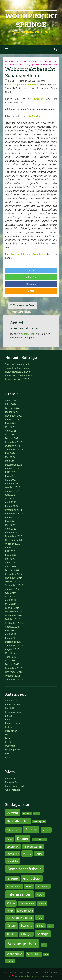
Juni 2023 (10, 476)
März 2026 (11, 404)
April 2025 (11, 431)
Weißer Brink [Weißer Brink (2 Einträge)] (34, 954)
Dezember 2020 (14, 536)
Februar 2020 (12, 570)
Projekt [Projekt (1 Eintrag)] (50, 926)
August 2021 (12, 517)
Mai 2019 (10, 596)
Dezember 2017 (14, 642)
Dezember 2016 (14, 668)
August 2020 (12, 547)
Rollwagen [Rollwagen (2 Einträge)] (26, 934)
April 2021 (11, 529)
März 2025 (11, 434)
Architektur (11, 701)
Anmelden (11, 778)
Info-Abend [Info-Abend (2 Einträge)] (43, 886)
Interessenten (12, 723)
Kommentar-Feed (14, 786)
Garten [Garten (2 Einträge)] (39, 854)
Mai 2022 (10, 498)
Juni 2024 (10, 453)
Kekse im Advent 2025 (17, 379)
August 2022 (12, 491)
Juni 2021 (10, 521)
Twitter (31, 270)
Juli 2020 (10, 551)
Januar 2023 (12, 483)
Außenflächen (12, 704)
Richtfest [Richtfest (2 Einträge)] (11, 934)
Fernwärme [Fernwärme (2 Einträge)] (13, 854)
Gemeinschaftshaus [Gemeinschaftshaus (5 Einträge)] (24, 869)
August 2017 (12, 649)
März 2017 (11, 661)
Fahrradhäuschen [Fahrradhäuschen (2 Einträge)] (33, 847)
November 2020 (14, 540)
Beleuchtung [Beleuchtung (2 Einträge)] (14, 830)
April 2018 (11, 634)
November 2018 (14, 615)
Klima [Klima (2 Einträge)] (10, 911)
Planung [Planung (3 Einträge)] (27, 926)
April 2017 (11, 657)
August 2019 (12, 589)
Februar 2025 (12, 438)
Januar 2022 (12, 506)
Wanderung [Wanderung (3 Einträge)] (15, 954)
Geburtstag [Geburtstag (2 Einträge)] (13, 861)
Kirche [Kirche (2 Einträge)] (42, 903)
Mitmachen (22, 61)
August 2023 (12, 468)
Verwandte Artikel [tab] (21, 312)
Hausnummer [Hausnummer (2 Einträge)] (14, 886)
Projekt (9, 738)
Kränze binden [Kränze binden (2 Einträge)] (25, 911)
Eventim (39, 99)
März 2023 (11, 480)
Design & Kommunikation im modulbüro (35, 976)
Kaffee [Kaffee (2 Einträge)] (40, 895)
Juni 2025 (10, 423)
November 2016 (14, 672)
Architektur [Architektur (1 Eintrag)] (27, 813)
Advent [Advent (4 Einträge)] (13, 813)
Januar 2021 (12, 532)
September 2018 (14, 623)
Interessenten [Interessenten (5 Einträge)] (19, 894)
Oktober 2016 (13, 676)
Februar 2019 (12, 608)
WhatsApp (31, 277)
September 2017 (14, 645)
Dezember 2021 (14, 510)
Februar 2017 (12, 664)
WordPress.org (13, 790)
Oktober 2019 (13, 581)
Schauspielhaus (12, 64)
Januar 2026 (12, 412)
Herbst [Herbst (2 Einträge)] (29, 886)
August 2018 (12, 627)
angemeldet (27, 334)
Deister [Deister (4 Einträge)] (23, 839)
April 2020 (11, 563)
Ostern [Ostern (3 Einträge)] (11, 926)
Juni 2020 (10, 555)
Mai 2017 (10, 653)
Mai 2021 (10, 525)
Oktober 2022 (13, 487)
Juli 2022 (10, 495)
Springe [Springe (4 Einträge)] (43, 934)
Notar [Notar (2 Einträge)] (40, 918)
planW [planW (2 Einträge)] (40, 926)
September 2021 (14, 514)
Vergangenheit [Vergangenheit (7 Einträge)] (22, 944)
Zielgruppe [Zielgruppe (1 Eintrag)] (10, 961)
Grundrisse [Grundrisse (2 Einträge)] (12, 879)
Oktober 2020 (13, 544)
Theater (22, 64)
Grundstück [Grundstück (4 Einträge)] (32, 878)
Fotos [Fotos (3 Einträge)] (27, 854)
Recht (8, 742)
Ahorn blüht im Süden (17, 368)
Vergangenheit (35, 61)
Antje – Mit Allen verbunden (20, 375)
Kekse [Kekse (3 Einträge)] (11, 903)
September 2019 (14, 585)
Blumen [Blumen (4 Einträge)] (31, 830)
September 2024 (14, 449)
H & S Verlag (34, 116)
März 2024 (11, 461)
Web (7, 753)
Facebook (31, 284)
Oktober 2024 (13, 446)
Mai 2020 (10, 559)
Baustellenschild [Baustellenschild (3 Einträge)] (18, 821)
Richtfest (53, 61)
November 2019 (14, 578)
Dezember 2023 (14, 465)
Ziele (8, 757)
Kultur (12, 61)
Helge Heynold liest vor (18, 372)
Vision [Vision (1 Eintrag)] (44, 945)
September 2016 (14, 679)
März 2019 (11, 604)
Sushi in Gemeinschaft (17, 364)
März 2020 (11, 566)
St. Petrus (10, 746)
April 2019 (11, 600)
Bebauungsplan (14, 712)
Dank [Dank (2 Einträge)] (9, 839)
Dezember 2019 (14, 574)
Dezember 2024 (14, 442)
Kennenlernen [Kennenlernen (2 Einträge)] (27, 903)
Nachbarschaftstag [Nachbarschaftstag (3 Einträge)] (19, 918)
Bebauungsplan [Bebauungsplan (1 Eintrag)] (39, 822)
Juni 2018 (10, 630)
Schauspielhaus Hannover (24, 84)
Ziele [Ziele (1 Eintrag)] (46, 954)
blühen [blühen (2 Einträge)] (46, 830)
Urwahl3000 (47, 972)
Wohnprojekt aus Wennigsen (28, 254)
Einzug (9, 716)
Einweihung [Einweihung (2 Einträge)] (13, 847)
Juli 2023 (10, 472)
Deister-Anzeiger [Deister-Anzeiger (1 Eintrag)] (39, 839)
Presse (8, 734)
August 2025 (12, 419)
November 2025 (14, 416)
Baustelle (10, 708)
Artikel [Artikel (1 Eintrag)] (37, 813)
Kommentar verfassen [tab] (24, 305)
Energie (9, 719)
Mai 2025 (10, 427)
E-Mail (31, 291)
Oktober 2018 (13, 619)
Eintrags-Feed (13, 782)
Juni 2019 (10, 593)
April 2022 (11, 502)
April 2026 (11, 401)
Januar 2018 (12, 638)
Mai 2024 (10, 457)
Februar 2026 (12, 408)
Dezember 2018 (14, 612)
